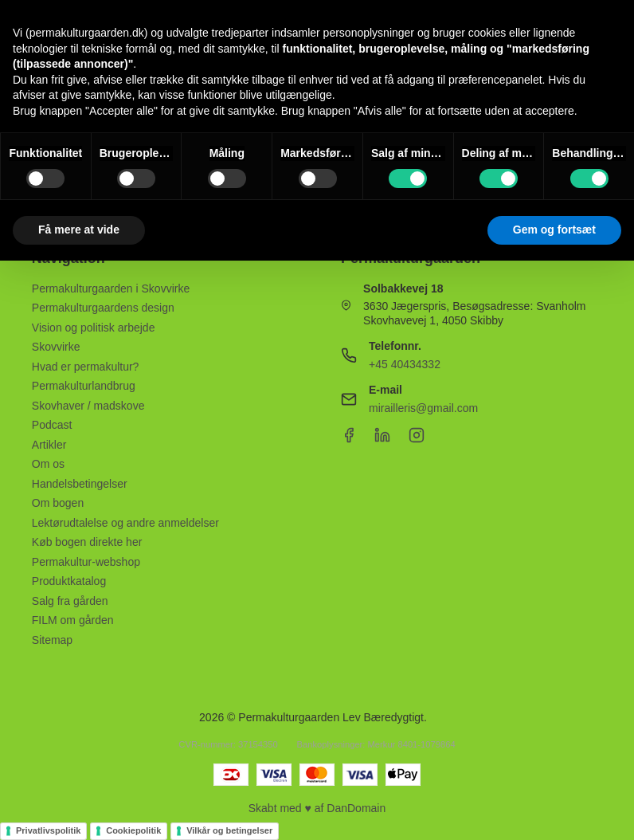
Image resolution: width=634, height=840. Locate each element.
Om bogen (58, 503)
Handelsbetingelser (80, 484)
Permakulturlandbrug (84, 386)
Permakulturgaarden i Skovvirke (111, 289)
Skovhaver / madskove (88, 406)
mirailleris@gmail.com (423, 408)
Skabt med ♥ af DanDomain (317, 808)
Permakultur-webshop (86, 562)
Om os (48, 464)
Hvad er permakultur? (86, 367)
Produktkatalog (69, 581)
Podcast (52, 425)
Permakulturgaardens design (103, 308)
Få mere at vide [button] (79, 230)
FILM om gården (73, 620)
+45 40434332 (405, 364)
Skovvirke (56, 347)
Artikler (49, 445)
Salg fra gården (70, 601)
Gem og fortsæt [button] (554, 230)
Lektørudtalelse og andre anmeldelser (125, 523)
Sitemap (52, 640)
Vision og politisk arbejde (94, 328)
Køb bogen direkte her (87, 542)
